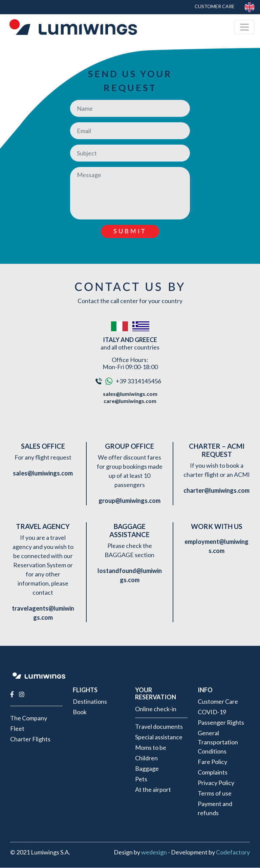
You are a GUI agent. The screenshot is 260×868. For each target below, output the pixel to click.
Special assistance (159, 737)
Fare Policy (212, 762)
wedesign (154, 852)
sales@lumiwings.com (130, 394)
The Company (29, 718)
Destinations (90, 701)
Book (80, 712)
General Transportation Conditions (218, 742)
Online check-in (156, 709)
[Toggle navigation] (245, 27)
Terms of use (215, 793)
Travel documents (159, 726)
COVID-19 (212, 712)
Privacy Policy (216, 783)
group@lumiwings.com (129, 501)
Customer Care (214, 6)
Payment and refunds (215, 808)
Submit (130, 232)
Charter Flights (30, 739)
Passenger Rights (221, 722)
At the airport (153, 789)
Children (146, 758)
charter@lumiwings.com (216, 490)
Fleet (17, 728)
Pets (141, 779)
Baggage (147, 768)
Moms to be (151, 747)
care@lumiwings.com (130, 401)
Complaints (213, 772)
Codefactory (233, 852)
